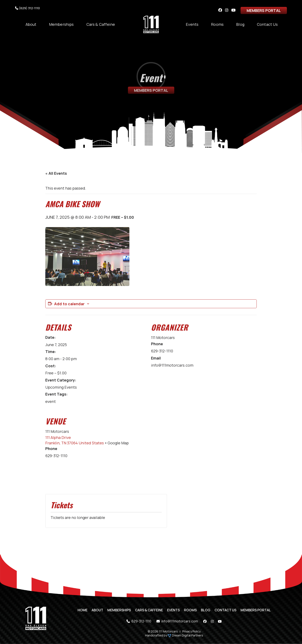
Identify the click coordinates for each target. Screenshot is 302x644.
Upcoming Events (61, 387)
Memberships (61, 24)
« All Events (56, 173)
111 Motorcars (163, 338)
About (31, 24)
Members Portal (264, 10)
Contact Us (267, 24)
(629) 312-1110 (27, 8)
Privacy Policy (191, 631)
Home (83, 610)
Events (192, 24)
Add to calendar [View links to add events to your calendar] (69, 304)
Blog (240, 24)
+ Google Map (117, 443)
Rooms (217, 24)
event (51, 401)
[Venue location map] (235, 452)
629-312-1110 (139, 621)
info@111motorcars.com (177, 621)
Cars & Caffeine (101, 24)
